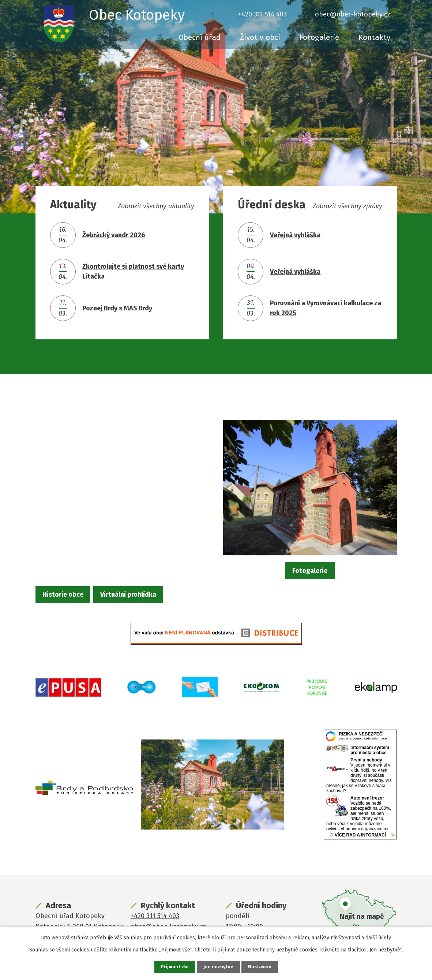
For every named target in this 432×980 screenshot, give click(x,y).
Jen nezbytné (219, 967)
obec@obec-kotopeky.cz (353, 14)
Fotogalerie (319, 37)
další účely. (379, 937)
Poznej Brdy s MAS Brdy (117, 308)
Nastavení (262, 967)
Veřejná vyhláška (295, 235)
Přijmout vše (174, 967)
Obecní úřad (200, 37)
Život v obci (260, 37)
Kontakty (374, 37)
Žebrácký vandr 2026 (114, 235)
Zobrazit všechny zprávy (348, 206)
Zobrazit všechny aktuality (156, 206)
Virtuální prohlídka (157, 596)
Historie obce (73, 596)
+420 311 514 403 (262, 14)
